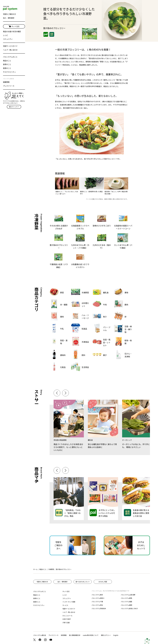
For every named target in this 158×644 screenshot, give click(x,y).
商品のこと (7, 61)
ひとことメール (67, 616)
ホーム (35, 569)
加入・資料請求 (9, 18)
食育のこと (7, 64)
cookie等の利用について (91, 635)
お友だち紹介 (67, 619)
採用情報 (64, 635)
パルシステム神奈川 (98, 598)
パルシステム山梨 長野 (128, 595)
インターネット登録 (69, 602)
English (116, 635)
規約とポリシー (106, 635)
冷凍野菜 (51, 569)
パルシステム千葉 (97, 602)
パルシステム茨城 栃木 (99, 609)
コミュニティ (8, 39)
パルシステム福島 (126, 602)
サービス (65, 605)
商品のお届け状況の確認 (12, 32)
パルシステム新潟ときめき (129, 609)
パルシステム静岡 (126, 605)
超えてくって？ (13, 106)
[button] (65, 393)
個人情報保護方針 (75, 635)
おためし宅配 (103, 582)
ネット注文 (13, 27)
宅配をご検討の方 (9, 14)
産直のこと (7, 68)
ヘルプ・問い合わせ (10, 50)
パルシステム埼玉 (97, 605)
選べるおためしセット (83, 582)
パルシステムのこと (10, 57)
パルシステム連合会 (40, 635)
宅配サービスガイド (10, 46)
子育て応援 (66, 623)
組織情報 (6, 82)
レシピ (5, 35)
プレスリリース (9, 86)
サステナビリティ (9, 72)
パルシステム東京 (97, 595)
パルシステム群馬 (126, 598)
